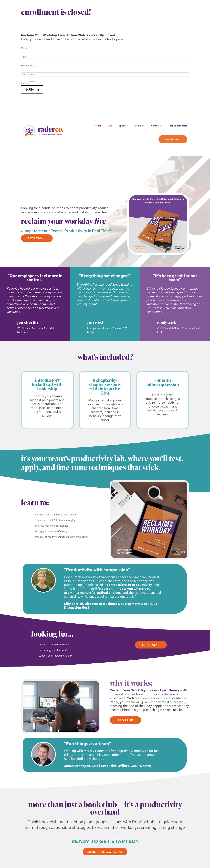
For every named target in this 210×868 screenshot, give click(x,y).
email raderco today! (105, 852)
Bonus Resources (178, 126)
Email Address (29, 66)
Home (98, 126)
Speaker (123, 126)
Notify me (32, 89)
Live (110, 126)
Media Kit (139, 126)
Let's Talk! (36, 238)
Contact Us (157, 126)
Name (24, 48)
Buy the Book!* (173, 139)
